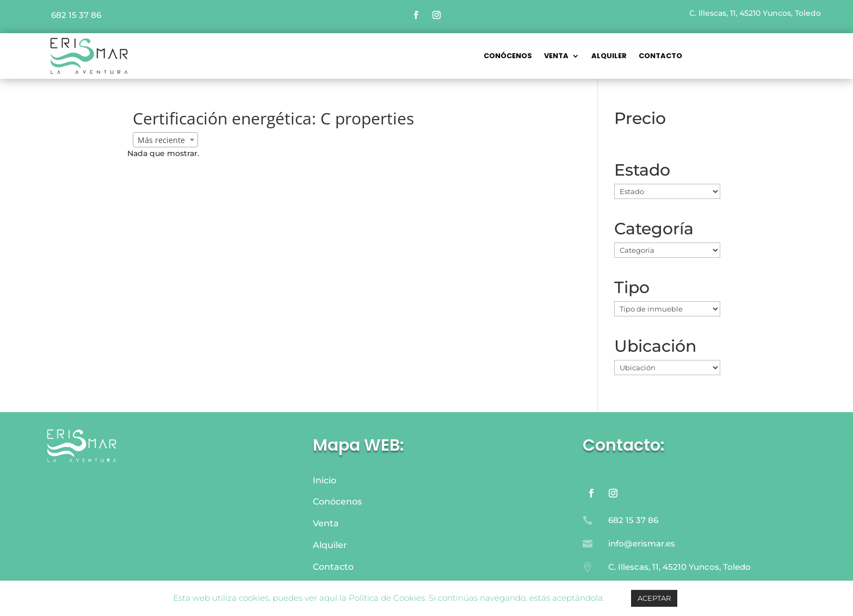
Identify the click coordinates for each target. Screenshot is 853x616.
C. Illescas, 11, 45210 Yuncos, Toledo (755, 13)
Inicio (324, 480)
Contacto (660, 57)
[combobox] (165, 140)
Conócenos (337, 502)
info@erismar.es (642, 543)
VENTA (556, 57)
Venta (326, 523)
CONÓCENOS (508, 57)
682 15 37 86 (76, 15)
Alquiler (609, 57)
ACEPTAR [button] (654, 598)
